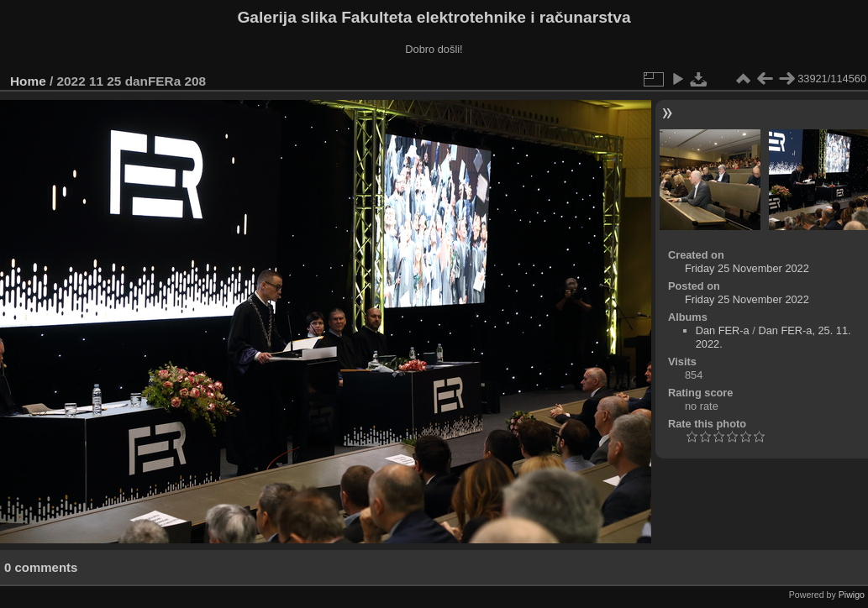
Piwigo (852, 595)
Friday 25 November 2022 (747, 268)
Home (28, 81)
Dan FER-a (723, 330)
